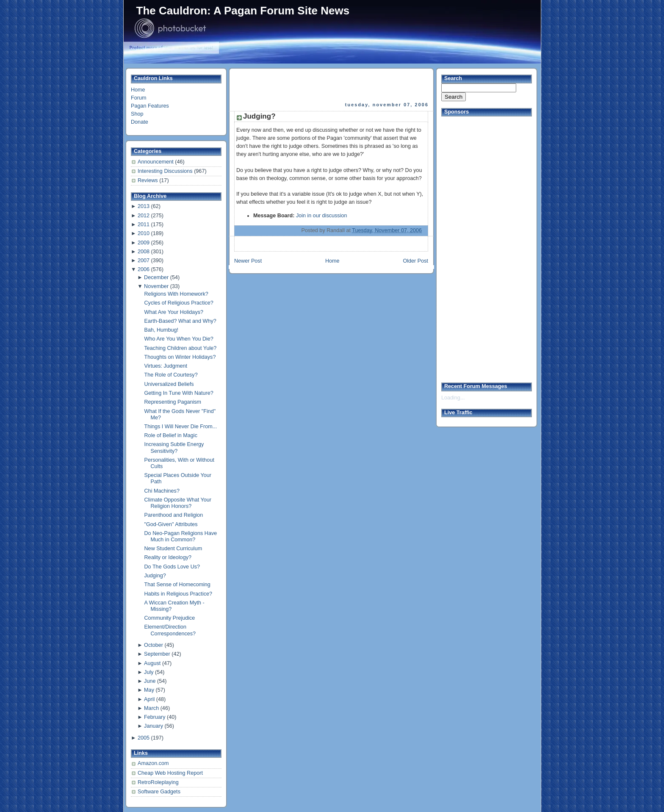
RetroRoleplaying (158, 782)
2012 (144, 216)
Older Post (415, 261)
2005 (144, 738)
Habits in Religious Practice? (178, 594)
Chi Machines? (162, 491)
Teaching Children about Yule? (181, 348)
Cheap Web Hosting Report (170, 773)
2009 (144, 243)
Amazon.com (153, 763)
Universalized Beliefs (169, 384)
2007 (144, 261)
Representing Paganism (173, 402)
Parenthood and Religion (174, 515)
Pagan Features (150, 106)
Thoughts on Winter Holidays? (180, 357)
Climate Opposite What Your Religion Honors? (178, 503)
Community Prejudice (170, 618)
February (155, 717)
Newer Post (248, 261)
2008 (144, 252)
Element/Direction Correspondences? (170, 630)
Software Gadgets (159, 792)
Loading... (453, 398)
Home (138, 90)
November (156, 286)
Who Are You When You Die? (179, 339)
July (149, 672)
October (154, 645)
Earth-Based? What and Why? (180, 321)
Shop (137, 114)
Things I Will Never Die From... (181, 427)
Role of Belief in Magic (171, 435)
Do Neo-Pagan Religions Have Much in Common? (181, 536)
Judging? (155, 576)
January (154, 726)
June (150, 681)
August (152, 663)
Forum (138, 98)
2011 (144, 224)
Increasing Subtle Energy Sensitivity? (174, 448)
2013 (144, 206)
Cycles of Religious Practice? (179, 303)
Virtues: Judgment (166, 366)
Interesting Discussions (166, 171)
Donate (140, 122)
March (151, 708)
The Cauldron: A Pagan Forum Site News (243, 11)
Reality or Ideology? (168, 557)
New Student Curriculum (173, 549)
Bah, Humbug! (162, 330)
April (149, 699)
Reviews (148, 180)
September (157, 654)
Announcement (156, 162)
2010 (144, 233)
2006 (144, 269)
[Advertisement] (332, 85)
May (149, 690)
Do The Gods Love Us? (172, 567)
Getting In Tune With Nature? (179, 393)
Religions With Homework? (176, 294)
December (156, 277)
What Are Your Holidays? (174, 312)
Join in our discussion (322, 216)
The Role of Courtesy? (171, 375)
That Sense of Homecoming (177, 585)
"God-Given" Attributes (171, 524)
